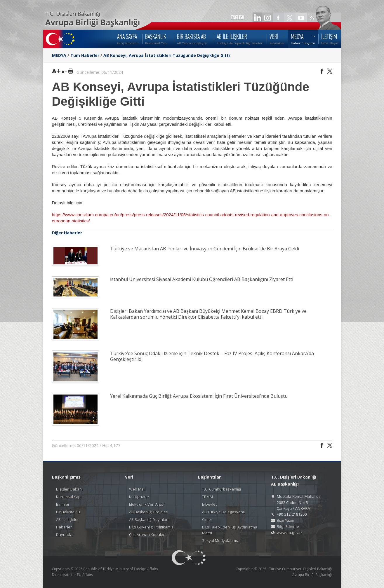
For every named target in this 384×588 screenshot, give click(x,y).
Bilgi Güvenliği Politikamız (151, 527)
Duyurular (65, 535)
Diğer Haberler (67, 233)
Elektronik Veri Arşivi (147, 504)
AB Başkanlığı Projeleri (149, 512)
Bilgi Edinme (288, 526)
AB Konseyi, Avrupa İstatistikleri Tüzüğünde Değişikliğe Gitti (167, 55)
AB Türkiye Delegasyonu (224, 512)
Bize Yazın (286, 520)
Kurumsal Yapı (69, 497)
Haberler (64, 527)
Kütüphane (139, 497)
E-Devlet (209, 504)
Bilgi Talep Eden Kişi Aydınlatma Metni (230, 530)
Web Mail (137, 489)
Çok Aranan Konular (147, 535)
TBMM (207, 497)
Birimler (63, 504)
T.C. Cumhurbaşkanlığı (221, 489)
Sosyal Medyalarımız (220, 540)
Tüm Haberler (85, 55)
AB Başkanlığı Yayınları (149, 519)
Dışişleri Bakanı (69, 489)
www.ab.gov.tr (290, 533)
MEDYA (59, 55)
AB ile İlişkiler (67, 519)
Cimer (207, 519)
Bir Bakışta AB (68, 512)
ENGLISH (237, 18)
